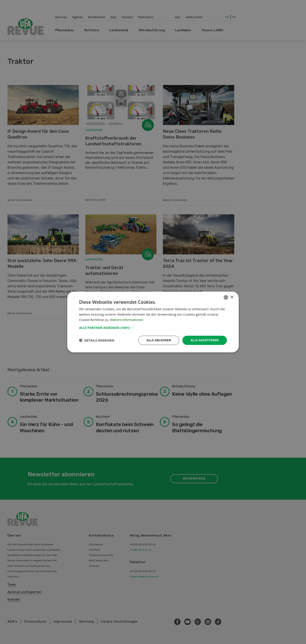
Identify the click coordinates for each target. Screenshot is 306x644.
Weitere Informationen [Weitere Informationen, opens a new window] (127, 319)
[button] (153, 327)
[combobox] (226, 297)
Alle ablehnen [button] (157, 340)
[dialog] (153, 322)
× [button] (232, 297)
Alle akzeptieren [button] (204, 340)
